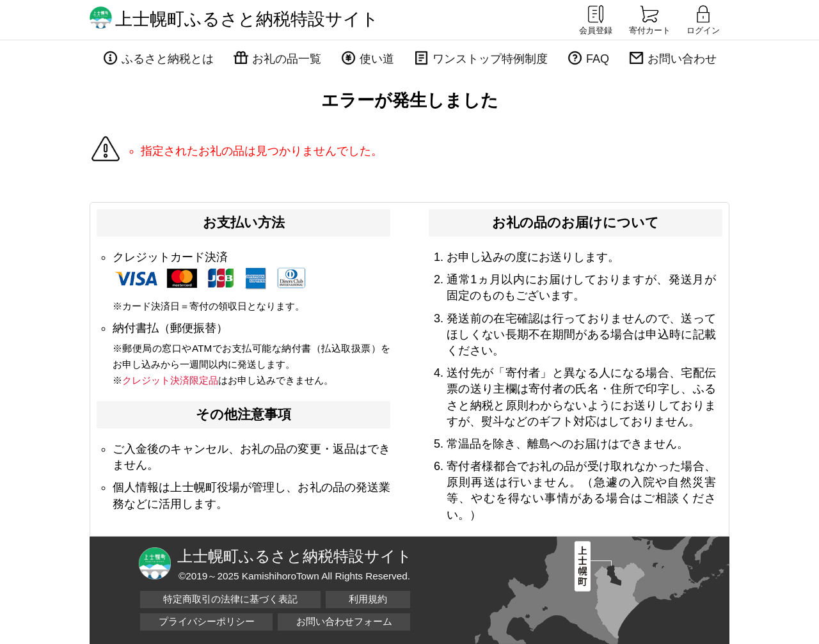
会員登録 (596, 19)
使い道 (377, 59)
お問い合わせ (682, 59)
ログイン (703, 19)
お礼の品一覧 (287, 59)
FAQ (598, 59)
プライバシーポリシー (207, 621)
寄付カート (650, 19)
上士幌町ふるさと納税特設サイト (247, 19)
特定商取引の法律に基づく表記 (230, 599)
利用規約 (368, 599)
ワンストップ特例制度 (490, 59)
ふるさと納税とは (168, 59)
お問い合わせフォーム (344, 621)
